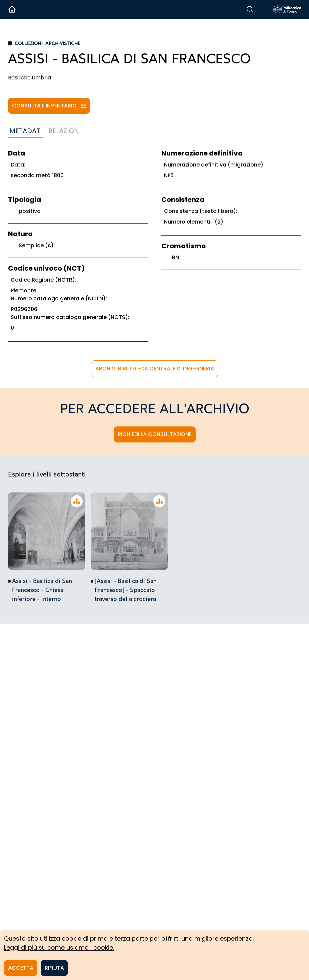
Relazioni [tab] (64, 131)
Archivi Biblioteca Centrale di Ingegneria (155, 369)
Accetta (21, 968)
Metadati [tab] (25, 131)
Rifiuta (54, 968)
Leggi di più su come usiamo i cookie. (59, 947)
